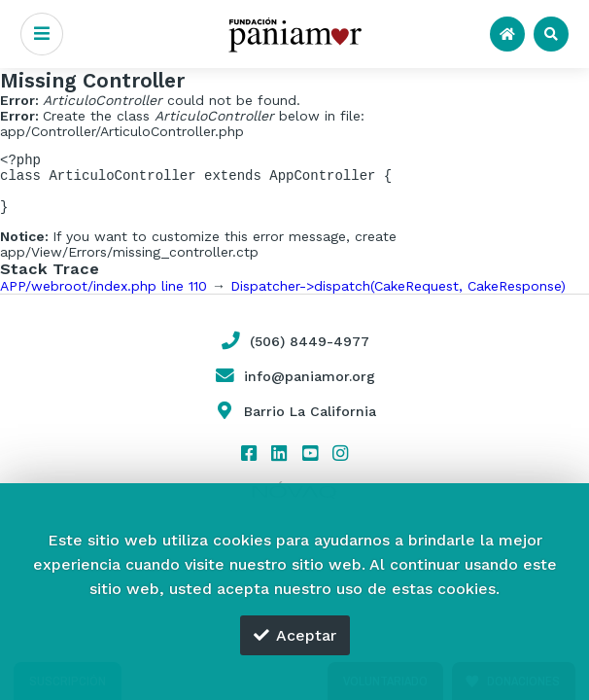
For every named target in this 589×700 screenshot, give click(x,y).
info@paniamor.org (294, 388)
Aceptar (295, 635)
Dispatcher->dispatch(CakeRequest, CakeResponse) (398, 297)
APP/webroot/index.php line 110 (104, 297)
